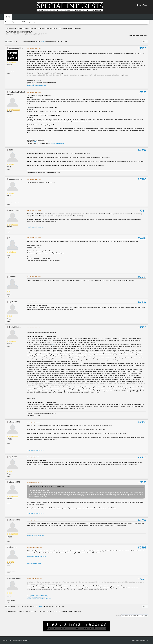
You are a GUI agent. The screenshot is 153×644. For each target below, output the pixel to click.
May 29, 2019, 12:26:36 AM (34, 48)
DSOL (11, 150)
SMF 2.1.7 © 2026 (8, 641)
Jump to (118, 616)
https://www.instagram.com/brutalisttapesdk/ (39, 599)
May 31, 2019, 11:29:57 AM (34, 327)
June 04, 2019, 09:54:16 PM (34, 482)
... (23, 41)
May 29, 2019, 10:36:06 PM (34, 210)
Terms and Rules (140, 641)
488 (28, 41)
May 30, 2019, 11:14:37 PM (34, 277)
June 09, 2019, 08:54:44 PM (34, 578)
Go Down (9, 41)
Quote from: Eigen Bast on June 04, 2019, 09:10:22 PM (47, 486)
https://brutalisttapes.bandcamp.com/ (37, 597)
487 (25, 41)
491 (36, 41)
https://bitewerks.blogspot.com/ (36, 227)
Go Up (7, 606)
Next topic (144, 36)
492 (39, 41)
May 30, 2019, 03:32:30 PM (34, 238)
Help (133, 641)
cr (10, 238)
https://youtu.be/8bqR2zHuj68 (36, 557)
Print (145, 42)
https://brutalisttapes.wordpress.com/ (37, 595)
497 (55, 41)
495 (49, 41)
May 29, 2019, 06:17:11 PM (34, 150)
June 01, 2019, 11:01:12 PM (34, 422)
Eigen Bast (13, 302)
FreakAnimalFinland (17, 92)
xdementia (13, 547)
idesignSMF (26, 641)
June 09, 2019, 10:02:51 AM (34, 547)
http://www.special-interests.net (43, 142)
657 (66, 41)
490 (33, 41)
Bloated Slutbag (15, 327)
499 (61, 41)
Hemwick (12, 277)
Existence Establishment (34, 563)
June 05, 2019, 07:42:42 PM (34, 520)
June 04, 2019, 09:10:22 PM (34, 457)
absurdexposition (16, 48)
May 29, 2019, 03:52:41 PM (34, 92)
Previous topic (134, 36)
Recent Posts (142, 5)
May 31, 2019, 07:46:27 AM (34, 302)
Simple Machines (17, 641)
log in (30, 22)
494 (47, 41)
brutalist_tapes (15, 578)
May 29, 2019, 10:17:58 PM (34, 179)
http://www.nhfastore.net (58, 143)
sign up (36, 22)
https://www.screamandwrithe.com (37, 86)
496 (52, 41)
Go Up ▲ (147, 641)
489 (31, 41)
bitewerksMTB (14, 210)
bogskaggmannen (16, 179)
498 (58, 41)
